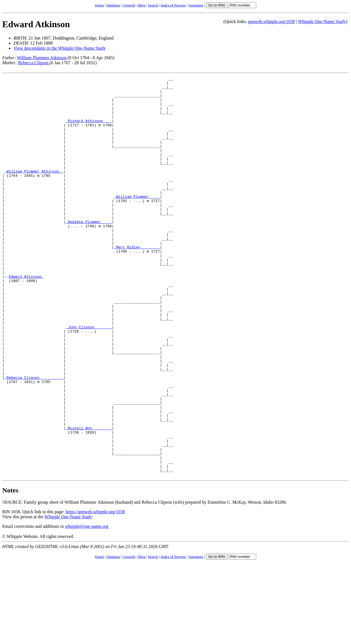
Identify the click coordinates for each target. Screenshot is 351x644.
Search (153, 5)
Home (99, 5)
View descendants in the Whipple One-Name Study (60, 48)
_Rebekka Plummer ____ (89, 251)
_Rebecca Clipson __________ (34, 438)
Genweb (129, 5)
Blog (142, 5)
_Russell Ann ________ (89, 499)
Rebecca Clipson (34, 63)
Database (113, 5)
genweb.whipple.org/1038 (271, 21)
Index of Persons (173, 5)
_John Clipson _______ (89, 377)
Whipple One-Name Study (322, 21)
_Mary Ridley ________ (137, 281)
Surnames (196, 5)
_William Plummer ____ (137, 221)
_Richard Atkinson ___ (89, 130)
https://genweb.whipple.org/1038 (95, 592)
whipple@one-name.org (87, 606)
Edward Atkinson (36, 24)
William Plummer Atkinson (42, 58)
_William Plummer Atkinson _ (34, 191)
